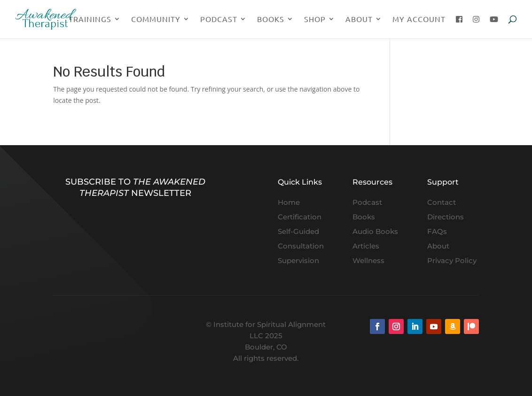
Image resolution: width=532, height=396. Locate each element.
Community (156, 19)
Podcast (219, 19)
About (359, 19)
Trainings (90, 19)
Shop (315, 19)
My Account (419, 19)
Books (271, 19)
